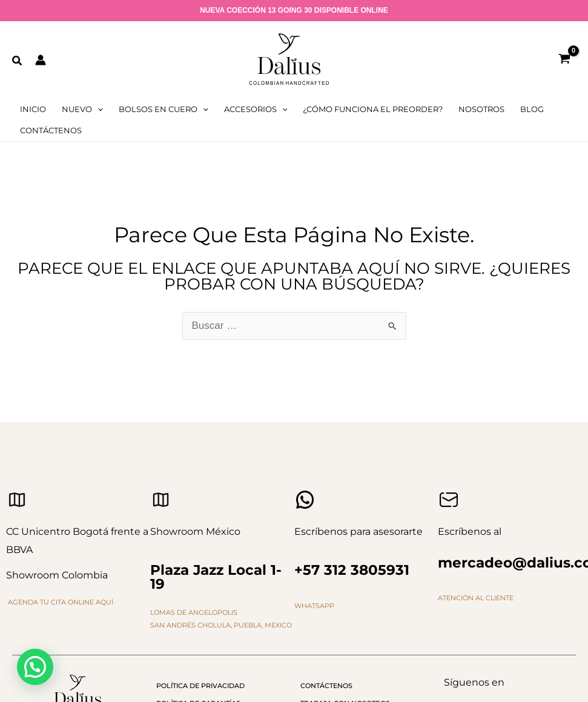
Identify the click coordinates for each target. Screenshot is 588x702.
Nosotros (481, 109)
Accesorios (256, 109)
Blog (532, 109)
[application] (97, 109)
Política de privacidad (200, 686)
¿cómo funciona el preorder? (373, 109)
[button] (18, 61)
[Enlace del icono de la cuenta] (41, 60)
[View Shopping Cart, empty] (564, 60)
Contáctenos (51, 130)
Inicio (33, 109)
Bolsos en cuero (164, 109)
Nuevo (82, 109)
